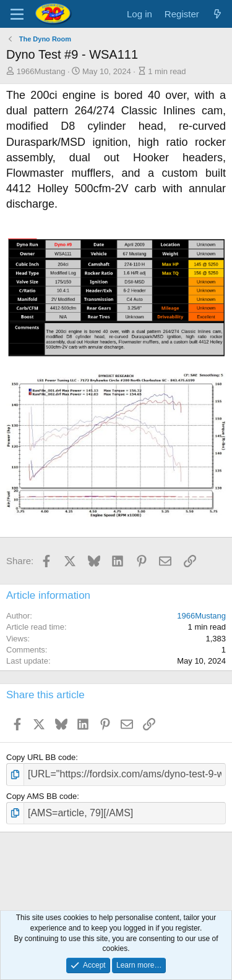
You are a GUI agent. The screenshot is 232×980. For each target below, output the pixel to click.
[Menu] (17, 14)
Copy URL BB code (41, 757)
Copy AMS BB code (41, 796)
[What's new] (217, 14)
